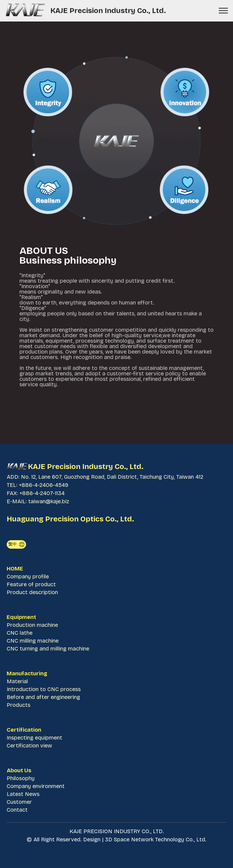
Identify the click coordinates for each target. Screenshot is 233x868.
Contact (17, 810)
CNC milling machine (33, 641)
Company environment (36, 786)
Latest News (23, 794)
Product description (32, 592)
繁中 (16, 544)
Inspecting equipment (34, 738)
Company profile (28, 577)
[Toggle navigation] (223, 11)
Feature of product (31, 584)
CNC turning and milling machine (48, 649)
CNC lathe (20, 633)
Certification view (29, 746)
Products (19, 705)
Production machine (32, 625)
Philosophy (21, 778)
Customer (19, 802)
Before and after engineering (43, 697)
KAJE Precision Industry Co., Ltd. (109, 11)
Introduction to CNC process (44, 689)
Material (17, 681)
